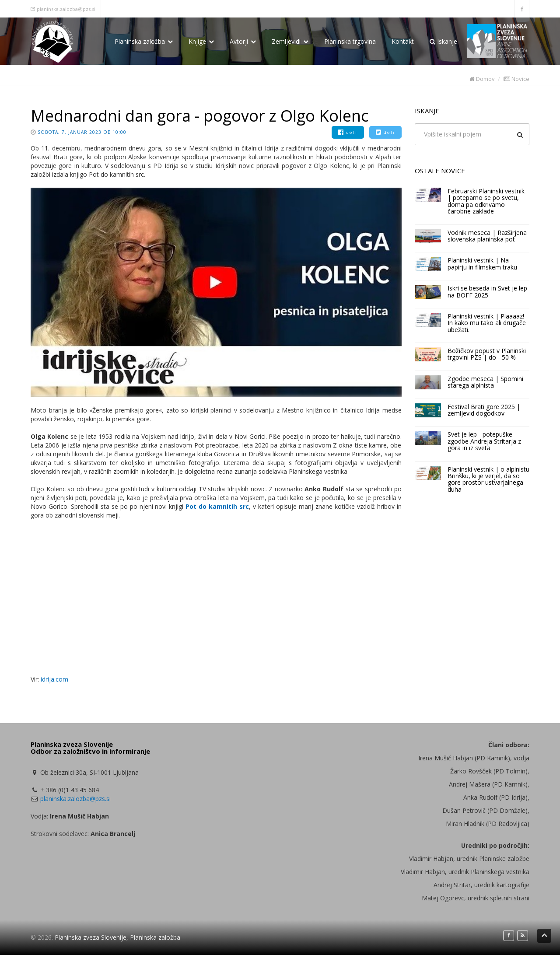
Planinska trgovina (350, 41)
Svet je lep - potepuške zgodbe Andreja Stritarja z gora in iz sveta (484, 441)
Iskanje (443, 41)
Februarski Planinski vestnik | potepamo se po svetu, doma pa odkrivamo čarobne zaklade (486, 201)
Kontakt (403, 41)
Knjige (201, 41)
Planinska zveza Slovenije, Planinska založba (117, 937)
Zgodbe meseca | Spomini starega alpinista (485, 382)
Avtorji (243, 41)
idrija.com (54, 679)
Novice (516, 79)
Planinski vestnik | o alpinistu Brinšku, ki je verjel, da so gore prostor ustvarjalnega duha (488, 479)
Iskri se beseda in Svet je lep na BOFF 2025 (487, 291)
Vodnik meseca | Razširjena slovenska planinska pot (487, 236)
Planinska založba (144, 41)
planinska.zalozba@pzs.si (66, 9)
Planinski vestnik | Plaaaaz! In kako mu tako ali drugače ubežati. (487, 323)
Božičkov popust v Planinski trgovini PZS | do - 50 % (487, 354)
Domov (482, 79)
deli (348, 132)
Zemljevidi (290, 41)
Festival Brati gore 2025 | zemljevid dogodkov (484, 410)
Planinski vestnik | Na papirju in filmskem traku (482, 263)
